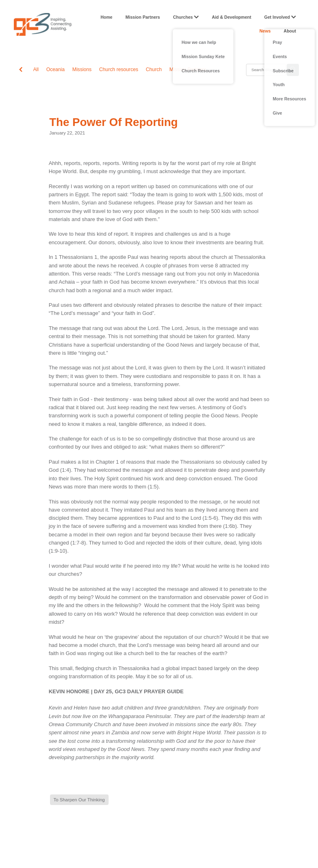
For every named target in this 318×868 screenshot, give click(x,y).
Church (154, 69)
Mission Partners (143, 17)
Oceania (56, 69)
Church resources (119, 69)
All (36, 69)
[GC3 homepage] (43, 24)
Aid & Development (232, 17)
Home (106, 17)
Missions (82, 69)
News (265, 31)
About (290, 31)
